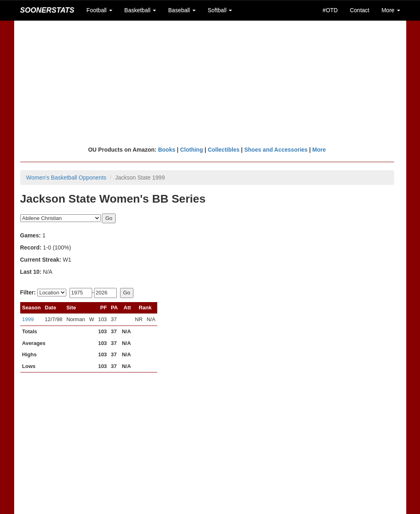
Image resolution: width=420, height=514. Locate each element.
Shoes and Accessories (276, 150)
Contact (359, 10)
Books (167, 150)
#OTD (330, 10)
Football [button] (99, 10)
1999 (28, 319)
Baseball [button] (182, 10)
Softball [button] (220, 10)
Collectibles (224, 150)
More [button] (391, 10)
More (319, 150)
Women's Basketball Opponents (66, 178)
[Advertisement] (210, 83)
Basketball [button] (140, 10)
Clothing (191, 150)
